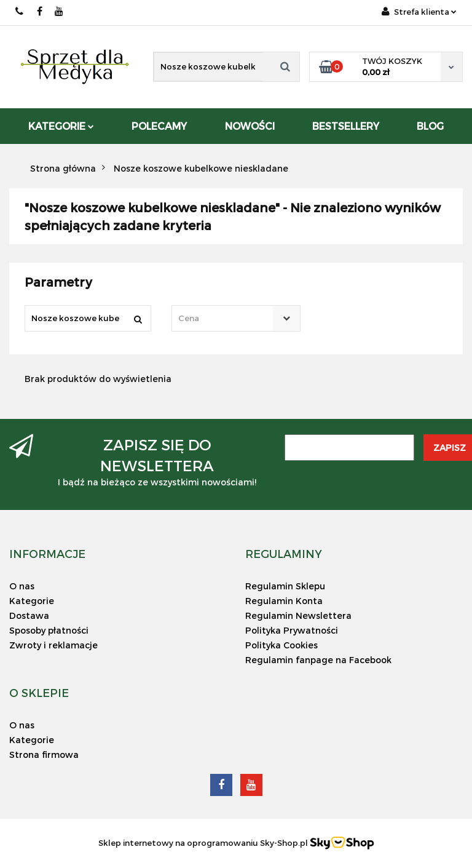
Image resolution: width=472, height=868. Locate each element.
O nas (22, 586)
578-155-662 (20, 11)
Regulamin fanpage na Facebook (318, 660)
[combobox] (236, 318)
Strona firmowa (44, 755)
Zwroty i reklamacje (53, 645)
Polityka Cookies (281, 645)
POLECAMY (159, 126)
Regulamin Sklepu (285, 586)
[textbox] (225, 318)
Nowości (250, 126)
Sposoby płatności (49, 630)
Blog (430, 126)
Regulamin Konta (284, 601)
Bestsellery (346, 126)
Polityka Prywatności (292, 630)
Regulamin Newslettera (298, 615)
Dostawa (29, 615)
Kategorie (61, 126)
